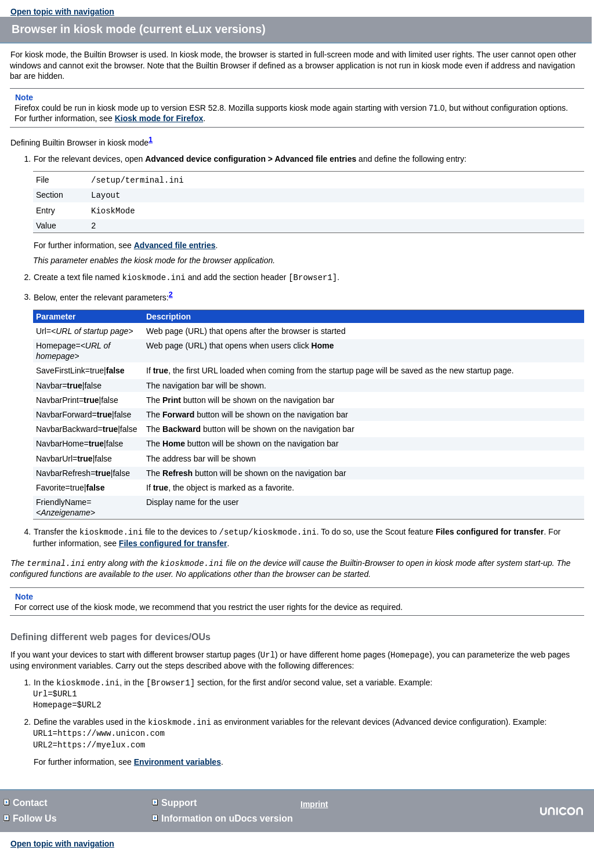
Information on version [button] (222, 810)
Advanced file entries (175, 243)
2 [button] (171, 292)
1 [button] (151, 140)
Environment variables (178, 754)
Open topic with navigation (62, 12)
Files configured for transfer (173, 540)
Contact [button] (26, 795)
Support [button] (174, 795)
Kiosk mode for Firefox (159, 118)
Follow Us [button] (30, 810)
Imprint (314, 796)
